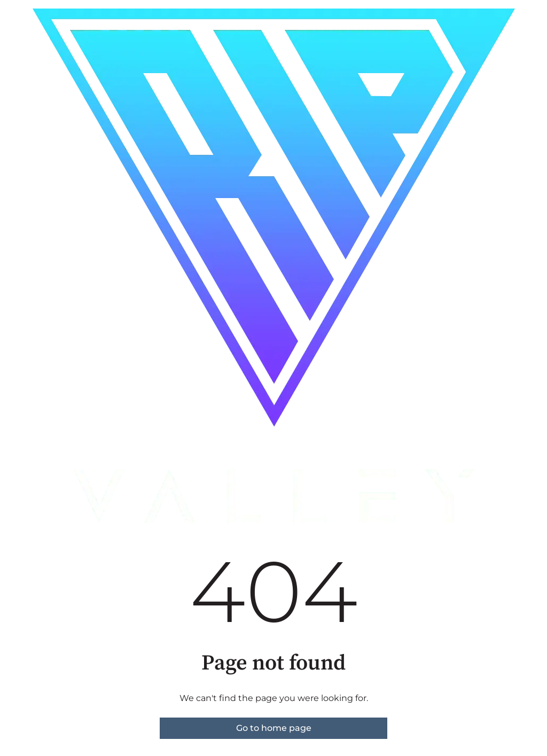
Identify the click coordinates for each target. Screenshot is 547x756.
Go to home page (274, 728)
